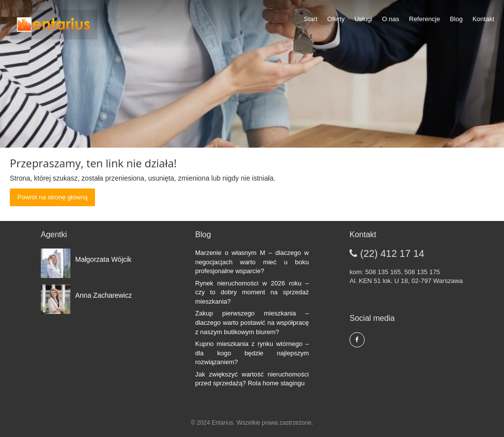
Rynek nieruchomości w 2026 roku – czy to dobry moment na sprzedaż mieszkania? (252, 292)
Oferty (336, 19)
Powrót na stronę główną (52, 197)
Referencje (425, 19)
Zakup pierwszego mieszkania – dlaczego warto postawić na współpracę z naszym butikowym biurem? (252, 322)
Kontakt (483, 19)
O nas (391, 19)
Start (310, 19)
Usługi (363, 19)
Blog (456, 19)
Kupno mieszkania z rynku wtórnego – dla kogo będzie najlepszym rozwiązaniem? (252, 353)
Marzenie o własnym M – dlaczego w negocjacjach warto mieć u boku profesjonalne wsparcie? (252, 262)
